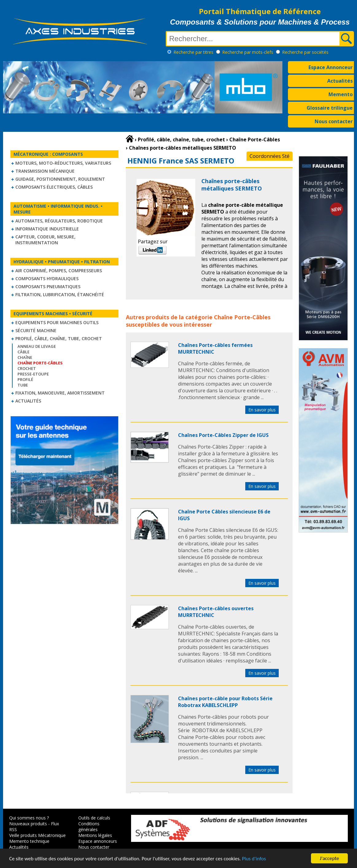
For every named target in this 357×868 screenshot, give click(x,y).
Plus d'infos (254, 859)
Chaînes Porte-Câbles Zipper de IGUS (223, 435)
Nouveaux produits (28, 824)
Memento (341, 94)
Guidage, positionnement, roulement (60, 179)
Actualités (340, 81)
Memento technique (29, 841)
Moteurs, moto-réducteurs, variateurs (63, 163)
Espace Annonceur (331, 67)
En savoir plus (262, 410)
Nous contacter (334, 121)
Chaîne (25, 357)
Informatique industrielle (47, 229)
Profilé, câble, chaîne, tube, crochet (59, 338)
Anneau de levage (37, 346)
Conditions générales (89, 827)
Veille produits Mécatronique (37, 835)
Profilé (25, 379)
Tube (23, 385)
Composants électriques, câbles (54, 187)
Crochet (27, 368)
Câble (23, 352)
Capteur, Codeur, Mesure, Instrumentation (45, 240)
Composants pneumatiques (48, 287)
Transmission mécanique (45, 171)
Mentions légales (95, 835)
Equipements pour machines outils (57, 322)
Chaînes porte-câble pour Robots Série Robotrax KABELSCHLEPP (225, 702)
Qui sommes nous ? (29, 818)
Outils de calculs (94, 818)
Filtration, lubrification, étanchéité (60, 295)
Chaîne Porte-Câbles (242, 317)
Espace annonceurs (98, 841)
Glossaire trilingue (330, 108)
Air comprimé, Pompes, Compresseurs (59, 271)
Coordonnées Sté (270, 156)
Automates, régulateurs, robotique (59, 221)
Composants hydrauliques (47, 279)
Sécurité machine (36, 330)
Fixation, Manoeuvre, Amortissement (60, 393)
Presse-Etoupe (33, 374)
